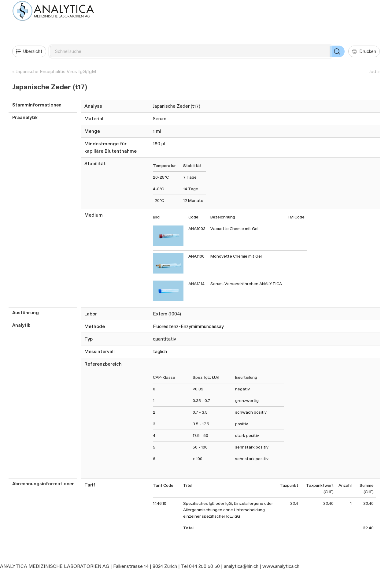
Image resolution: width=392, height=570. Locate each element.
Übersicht (29, 51)
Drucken (364, 51)
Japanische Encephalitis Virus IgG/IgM (56, 71)
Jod (373, 71)
